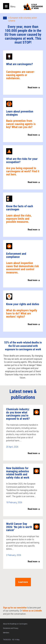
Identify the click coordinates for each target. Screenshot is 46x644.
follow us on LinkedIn (32, 611)
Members (6, 633)
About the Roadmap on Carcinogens (15, 624)
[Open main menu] (6, 6)
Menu (13, 7)
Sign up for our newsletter (15, 608)
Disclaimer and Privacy (11, 628)
